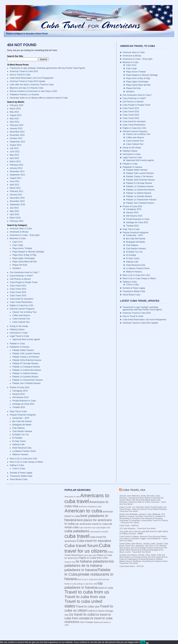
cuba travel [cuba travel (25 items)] (77, 536)
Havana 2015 (19, 394)
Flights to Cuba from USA (22, 305)
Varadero (17, 268)
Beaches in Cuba (18, 238)
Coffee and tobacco (21, 315)
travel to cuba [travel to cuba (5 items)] (105, 588)
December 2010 (17, 198)
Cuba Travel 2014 (18, 289)
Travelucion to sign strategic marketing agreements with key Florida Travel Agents (47, 68)
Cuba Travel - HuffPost (129, 525)
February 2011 (17, 191)
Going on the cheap (19, 326)
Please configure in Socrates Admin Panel (27, 34)
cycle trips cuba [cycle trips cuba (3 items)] (90, 555)
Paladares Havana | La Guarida (24, 95)
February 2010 (17, 221)
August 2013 (16, 115)
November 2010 (17, 201)
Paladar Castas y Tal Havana (26, 357)
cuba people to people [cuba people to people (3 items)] (99, 532)
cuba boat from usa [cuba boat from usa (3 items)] (87, 528)
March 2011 (15, 188)
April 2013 (14, 122)
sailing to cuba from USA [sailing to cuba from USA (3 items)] (87, 584)
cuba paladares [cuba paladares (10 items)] (77, 531)
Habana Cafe (19, 445)
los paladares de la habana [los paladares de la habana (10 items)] (89, 563)
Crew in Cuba (19, 469)
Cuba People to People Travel (24, 282)
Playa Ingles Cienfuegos (24, 258)
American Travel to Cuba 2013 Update (27, 81)
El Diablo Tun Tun (21, 435)
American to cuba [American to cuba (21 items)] (83, 511)
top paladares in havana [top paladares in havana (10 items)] (84, 585)
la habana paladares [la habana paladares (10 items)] (92, 561)
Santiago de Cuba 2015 (23, 404)
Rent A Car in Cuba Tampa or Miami (26, 462)
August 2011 (16, 178)
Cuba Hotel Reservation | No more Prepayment (32, 78)
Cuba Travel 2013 (18, 286)
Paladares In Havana (19, 347)
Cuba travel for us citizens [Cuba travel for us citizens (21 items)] (87, 548)
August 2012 (16, 145)
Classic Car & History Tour (25, 312)
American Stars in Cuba (21, 229)
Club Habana (18, 428)
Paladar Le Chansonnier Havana (27, 380)
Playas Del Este (20, 265)
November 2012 (17, 135)
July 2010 (14, 208)
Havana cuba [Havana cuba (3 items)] (70, 562)
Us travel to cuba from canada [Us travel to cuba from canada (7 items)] (88, 616)
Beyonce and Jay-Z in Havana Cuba (27, 88)
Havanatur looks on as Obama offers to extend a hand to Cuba (39, 98)
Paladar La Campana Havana (26, 367)
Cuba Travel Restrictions (21, 302)
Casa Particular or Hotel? (21, 276)
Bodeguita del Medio (22, 425)
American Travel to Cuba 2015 (24, 71)
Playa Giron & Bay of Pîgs (24, 255)
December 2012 (17, 132)
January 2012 (16, 168)
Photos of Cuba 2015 (20, 387)
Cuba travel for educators (21, 299)
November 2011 (17, 171)
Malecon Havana (20, 454)
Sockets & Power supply (21, 473)
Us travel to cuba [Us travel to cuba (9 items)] (82, 614)
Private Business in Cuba (24, 401)
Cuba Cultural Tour (21, 322)
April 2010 (14, 214)
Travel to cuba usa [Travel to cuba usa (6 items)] (87, 606)
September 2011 (17, 175)
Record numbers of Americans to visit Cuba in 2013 (33, 91)
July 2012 (14, 148)
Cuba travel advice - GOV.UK (132, 566)
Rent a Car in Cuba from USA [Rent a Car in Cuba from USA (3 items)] (90, 579)
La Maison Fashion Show (24, 451)
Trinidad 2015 (19, 407)
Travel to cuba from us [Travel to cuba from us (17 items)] (87, 592)
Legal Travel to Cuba (19, 336)
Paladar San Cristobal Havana (26, 383)
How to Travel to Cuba (20, 75)
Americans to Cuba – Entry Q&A (25, 235)
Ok (143, 642)
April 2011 (14, 185)
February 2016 (17, 105)
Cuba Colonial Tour (21, 319)
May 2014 (14, 112)
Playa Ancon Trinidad (22, 248)
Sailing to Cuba (17, 465)
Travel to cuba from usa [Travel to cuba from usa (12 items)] (85, 597)
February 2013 (17, 125)
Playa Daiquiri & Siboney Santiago (28, 252)
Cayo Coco (17, 242)
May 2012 (14, 155)
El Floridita (17, 438)
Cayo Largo (18, 245)
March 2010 (15, 218)
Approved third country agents (26, 339)
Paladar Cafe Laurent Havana (26, 354)
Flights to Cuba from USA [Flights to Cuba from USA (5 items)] (93, 558)
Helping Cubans (17, 329)
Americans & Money (19, 232)
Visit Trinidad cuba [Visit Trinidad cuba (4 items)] (89, 622)
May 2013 (14, 119)
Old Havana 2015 (20, 397)
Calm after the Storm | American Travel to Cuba (32, 85)
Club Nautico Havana (22, 431)
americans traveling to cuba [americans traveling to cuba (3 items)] (90, 506)
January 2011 (16, 195)
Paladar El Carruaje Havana (25, 363)
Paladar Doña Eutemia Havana (27, 360)
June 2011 (15, 181)
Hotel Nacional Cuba (22, 448)
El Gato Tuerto (19, 441)
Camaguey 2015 (20, 391)
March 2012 (15, 162)
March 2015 (15, 109)
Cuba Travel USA (134, 490)
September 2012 (17, 142)
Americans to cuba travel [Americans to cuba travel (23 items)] (87, 498)
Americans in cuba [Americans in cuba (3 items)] (72, 497)
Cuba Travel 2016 (18, 296)
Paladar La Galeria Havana (25, 373)
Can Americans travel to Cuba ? (24, 272)
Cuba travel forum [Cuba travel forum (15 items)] (81, 546)
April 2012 (14, 158)
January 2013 (16, 128)
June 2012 (15, 152)
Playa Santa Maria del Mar (25, 262)
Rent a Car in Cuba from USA (23, 459)
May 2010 (14, 211)
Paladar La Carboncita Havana (27, 370)
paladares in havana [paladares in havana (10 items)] (81, 570)
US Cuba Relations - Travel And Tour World (137, 528)
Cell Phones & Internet (20, 279)
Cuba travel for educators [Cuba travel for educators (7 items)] (94, 541)
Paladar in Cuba (17, 344)
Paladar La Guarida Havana (25, 377)
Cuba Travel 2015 (18, 292)
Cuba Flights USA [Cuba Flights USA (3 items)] (103, 528)
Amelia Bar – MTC (21, 418)
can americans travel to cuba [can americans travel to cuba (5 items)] (91, 524)
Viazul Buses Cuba (19, 479)
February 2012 (17, 165)
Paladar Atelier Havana (23, 350)
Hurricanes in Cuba (19, 333)
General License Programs (22, 309)
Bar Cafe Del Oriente (22, 421)
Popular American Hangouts (23, 415)
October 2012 (16, 138)
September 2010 (17, 205)
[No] (147, 643)
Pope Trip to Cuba (18, 411)
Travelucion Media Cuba (21, 476)
